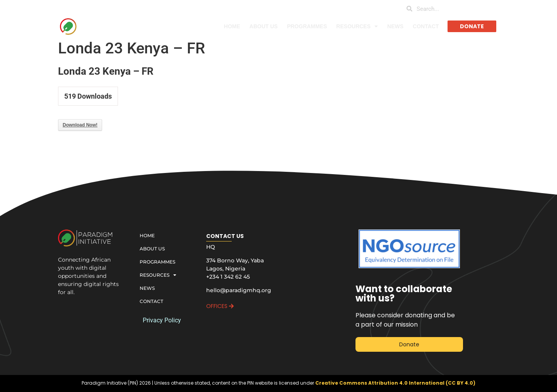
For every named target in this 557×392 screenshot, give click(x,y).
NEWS (395, 26)
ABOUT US (264, 26)
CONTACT (426, 26)
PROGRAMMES (307, 26)
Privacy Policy (162, 320)
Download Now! (80, 125)
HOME (232, 26)
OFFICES (220, 306)
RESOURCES (357, 26)
